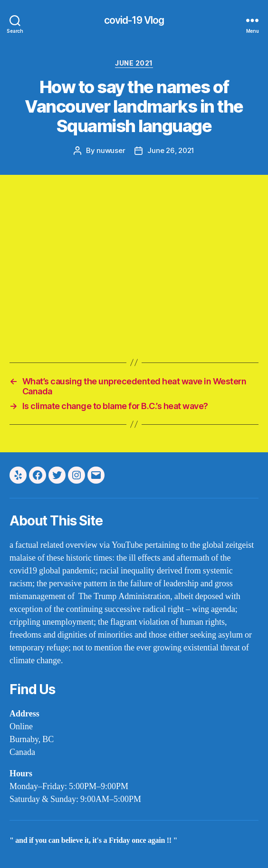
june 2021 (134, 63)
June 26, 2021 (171, 150)
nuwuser (111, 150)
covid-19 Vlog (134, 20)
